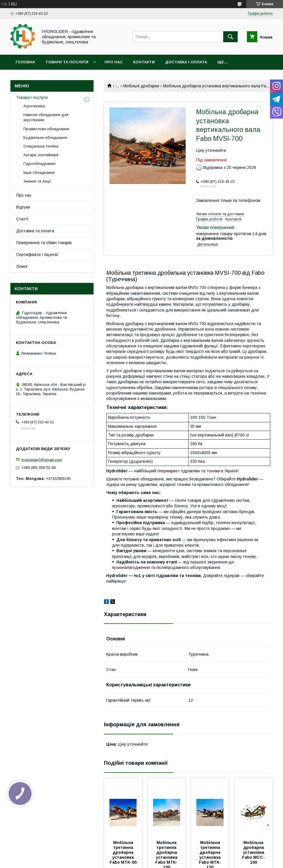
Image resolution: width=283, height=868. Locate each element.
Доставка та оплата (35, 231)
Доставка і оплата (186, 62)
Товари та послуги (67, 62)
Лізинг (22, 266)
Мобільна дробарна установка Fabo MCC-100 (254, 852)
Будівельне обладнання (45, 138)
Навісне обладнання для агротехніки (46, 117)
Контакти (144, 62)
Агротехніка (34, 106)
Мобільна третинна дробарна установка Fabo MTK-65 (123, 852)
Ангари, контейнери (41, 155)
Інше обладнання (39, 173)
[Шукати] (230, 37)
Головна (25, 62)
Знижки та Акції (37, 181)
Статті (22, 219)
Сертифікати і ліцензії (37, 255)
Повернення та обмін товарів (44, 243)
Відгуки (23, 207)
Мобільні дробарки (141, 86)
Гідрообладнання (39, 164)
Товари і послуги (32, 97)
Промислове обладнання (46, 129)
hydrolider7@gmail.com (42, 459)
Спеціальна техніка (41, 146)
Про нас (114, 62)
